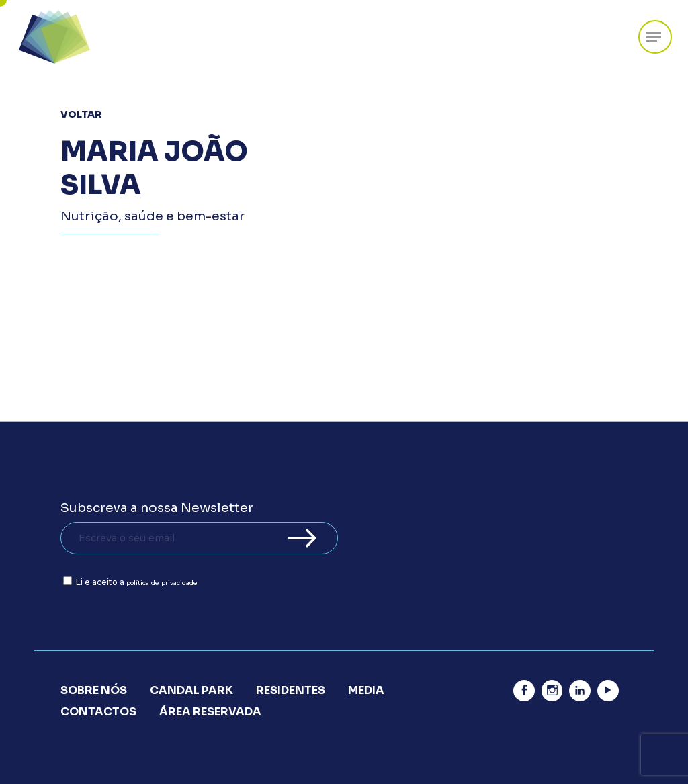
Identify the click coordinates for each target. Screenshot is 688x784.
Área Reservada (210, 712)
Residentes (291, 690)
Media (366, 690)
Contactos (98, 712)
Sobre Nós (94, 690)
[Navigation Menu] (654, 37)
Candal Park (191, 690)
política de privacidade (162, 583)
